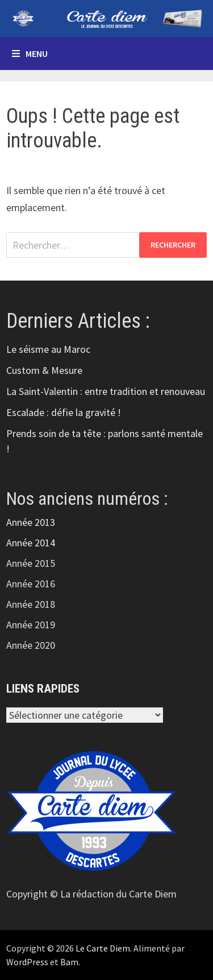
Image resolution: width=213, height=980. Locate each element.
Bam (69, 962)
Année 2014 (31, 543)
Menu (30, 53)
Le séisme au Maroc (48, 349)
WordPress (27, 962)
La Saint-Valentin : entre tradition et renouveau (106, 391)
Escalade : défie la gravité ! (64, 412)
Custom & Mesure (44, 370)
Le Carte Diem (103, 948)
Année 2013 (31, 522)
